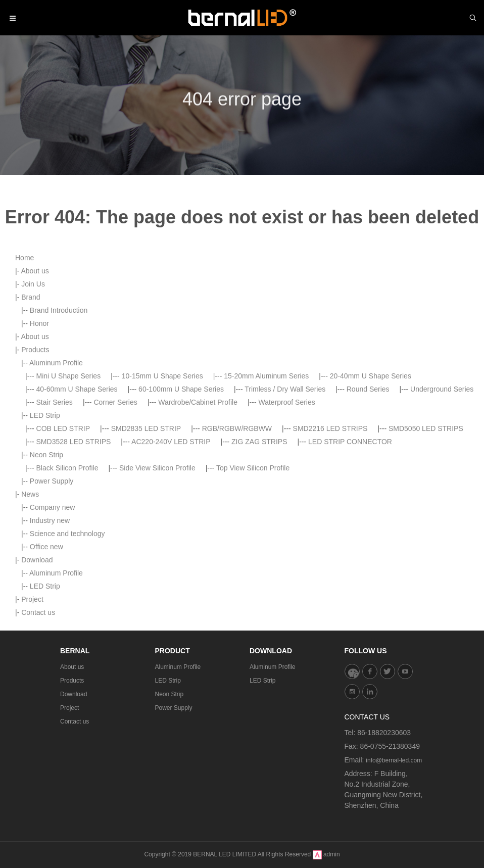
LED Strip (45, 504)
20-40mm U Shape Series (371, 465)
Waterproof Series (286, 491)
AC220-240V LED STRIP (171, 531)
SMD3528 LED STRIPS (74, 531)
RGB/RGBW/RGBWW (237, 517)
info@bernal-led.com (394, 760)
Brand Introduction (59, 399)
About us (35, 360)
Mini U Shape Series (69, 465)
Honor (39, 412)
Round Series (368, 478)
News (30, 583)
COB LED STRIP (63, 517)
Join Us (33, 373)
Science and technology (67, 622)
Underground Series (442, 478)
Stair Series (55, 491)
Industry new (50, 609)
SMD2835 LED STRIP (146, 517)
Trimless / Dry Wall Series (285, 478)
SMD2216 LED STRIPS (330, 517)
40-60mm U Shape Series (77, 478)
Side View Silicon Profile (157, 557)
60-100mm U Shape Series (181, 478)
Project (69, 708)
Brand (31, 386)
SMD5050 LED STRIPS (426, 517)
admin (332, 854)
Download (74, 694)
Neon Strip (46, 544)
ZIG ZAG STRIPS (259, 531)
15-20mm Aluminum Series (266, 465)
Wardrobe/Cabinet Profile (198, 491)
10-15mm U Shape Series (162, 465)
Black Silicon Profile (67, 557)
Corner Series (115, 491)
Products (35, 439)
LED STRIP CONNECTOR (350, 531)
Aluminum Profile (56, 452)
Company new (53, 596)
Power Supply (52, 570)
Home (25, 347)
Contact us (75, 721)
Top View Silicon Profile (253, 557)
